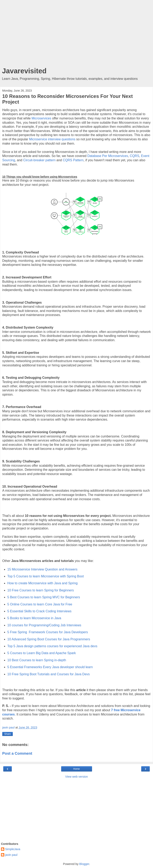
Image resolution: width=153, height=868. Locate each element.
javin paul (11, 855)
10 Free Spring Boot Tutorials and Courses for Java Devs (49, 674)
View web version (77, 777)
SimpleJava (13, 849)
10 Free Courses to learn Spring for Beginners (41, 590)
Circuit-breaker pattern (39, 160)
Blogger (84, 864)
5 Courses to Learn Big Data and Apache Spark (42, 653)
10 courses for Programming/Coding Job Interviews (44, 625)
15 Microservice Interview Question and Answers (42, 569)
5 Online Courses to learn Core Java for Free (40, 604)
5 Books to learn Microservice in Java (34, 618)
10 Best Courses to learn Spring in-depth (37, 660)
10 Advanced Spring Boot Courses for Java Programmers (49, 639)
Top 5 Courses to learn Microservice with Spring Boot (46, 576)
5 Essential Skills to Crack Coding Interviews (39, 611)
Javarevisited (24, 71)
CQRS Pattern (73, 160)
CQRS (135, 156)
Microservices (42, 118)
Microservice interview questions (52, 139)
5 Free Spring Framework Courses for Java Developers (48, 632)
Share (8, 734)
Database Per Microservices (108, 156)
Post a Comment (17, 753)
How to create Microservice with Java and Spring (42, 583)
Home (76, 769)
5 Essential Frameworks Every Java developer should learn (50, 667)
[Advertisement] (77, 35)
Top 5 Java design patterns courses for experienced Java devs (52, 646)
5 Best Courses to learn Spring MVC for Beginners (44, 597)
